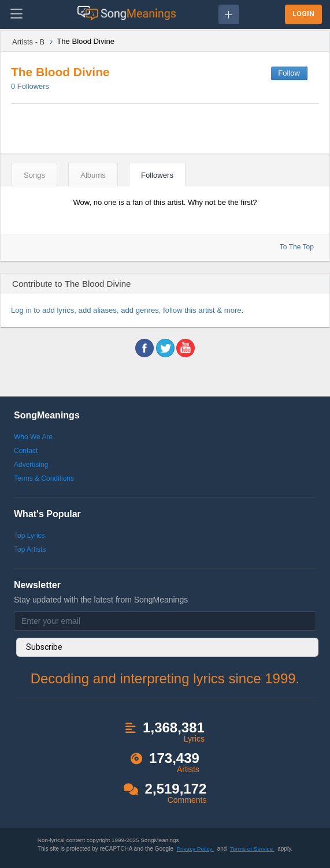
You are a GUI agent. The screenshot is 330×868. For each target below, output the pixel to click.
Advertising (31, 465)
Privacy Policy (195, 849)
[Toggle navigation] (16, 14)
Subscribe (44, 647)
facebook (144, 348)
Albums (93, 175)
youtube (186, 348)
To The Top (297, 247)
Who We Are (33, 437)
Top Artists (30, 549)
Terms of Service (252, 849)
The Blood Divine (60, 72)
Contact (26, 451)
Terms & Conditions (44, 478)
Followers (30, 86)
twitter (165, 348)
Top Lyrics (29, 536)
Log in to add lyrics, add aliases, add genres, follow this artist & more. (127, 310)
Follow (289, 73)
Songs (34, 175)
